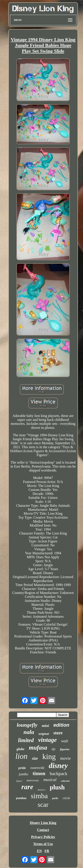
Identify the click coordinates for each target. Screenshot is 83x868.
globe (21, 749)
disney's (41, 790)
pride (22, 768)
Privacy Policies (43, 837)
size (35, 758)
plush (57, 787)
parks (55, 798)
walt (65, 741)
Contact (43, 830)
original (44, 734)
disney (58, 766)
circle (66, 798)
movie (66, 758)
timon (39, 773)
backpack (59, 774)
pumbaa (21, 798)
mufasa (38, 748)
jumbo (24, 774)
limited (26, 740)
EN (39, 851)
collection (65, 781)
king (49, 757)
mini (45, 726)
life (54, 749)
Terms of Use (43, 844)
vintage (47, 740)
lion (21, 756)
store (58, 733)
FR (47, 851)
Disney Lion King (43, 823)
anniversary (33, 780)
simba (39, 796)
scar (43, 804)
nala (29, 732)
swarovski (37, 768)
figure (19, 781)
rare (27, 787)
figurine (65, 749)
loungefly (27, 725)
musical (50, 780)
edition (61, 725)
